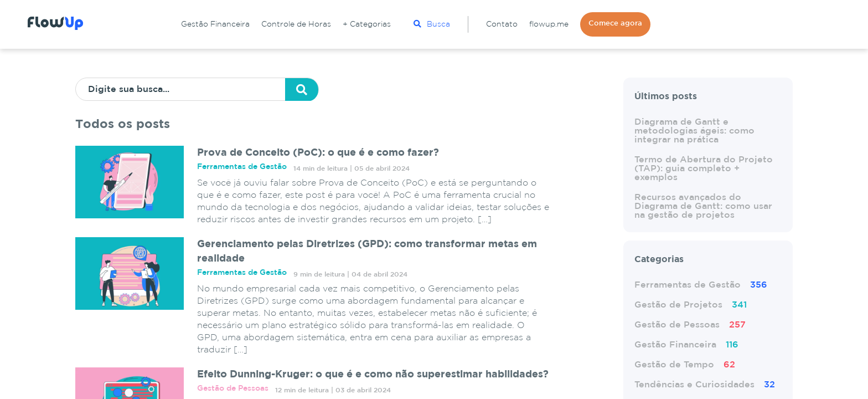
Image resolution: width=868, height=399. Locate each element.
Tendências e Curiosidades (705, 385)
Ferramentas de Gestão (701, 285)
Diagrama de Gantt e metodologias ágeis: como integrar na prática (694, 131)
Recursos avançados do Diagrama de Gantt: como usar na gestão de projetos (703, 206)
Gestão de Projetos (691, 305)
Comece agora (615, 24)
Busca (432, 24)
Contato (502, 24)
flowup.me (549, 24)
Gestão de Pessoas (690, 325)
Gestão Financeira (215, 24)
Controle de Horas (296, 24)
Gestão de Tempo (685, 365)
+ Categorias (367, 24)
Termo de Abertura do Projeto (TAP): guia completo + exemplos (704, 169)
